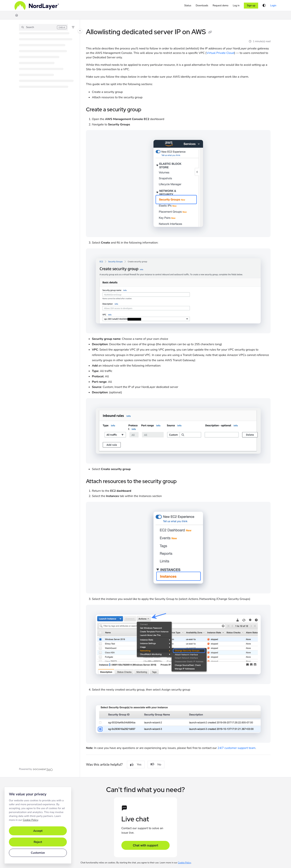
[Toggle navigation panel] (80, 31)
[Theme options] (264, 6)
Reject (38, 842)
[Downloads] (202, 6)
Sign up (251, 6)
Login (273, 6)
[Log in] (236, 6)
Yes (136, 765)
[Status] (188, 6)
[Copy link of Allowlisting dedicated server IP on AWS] (210, 33)
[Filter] (73, 27)
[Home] (37, 6)
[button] (43, 27)
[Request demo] (221, 6)
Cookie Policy (31, 820)
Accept (38, 831)
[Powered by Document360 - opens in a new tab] (36, 769)
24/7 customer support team (236, 748)
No (156, 765)
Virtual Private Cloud (220, 53)
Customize (38, 853)
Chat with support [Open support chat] (145, 845)
